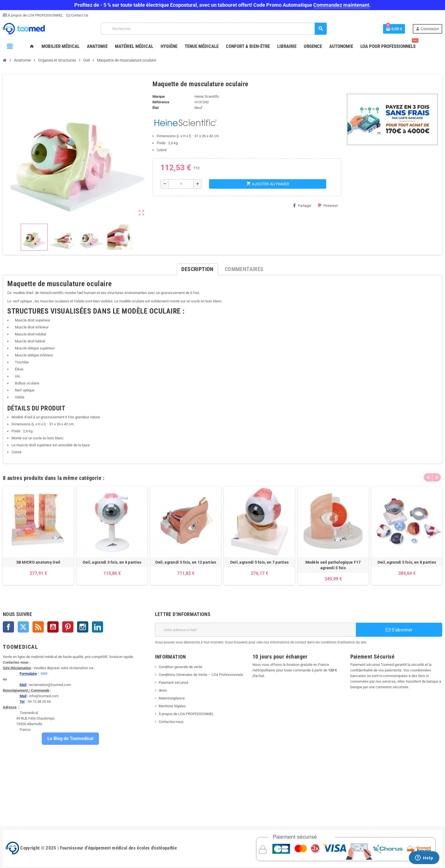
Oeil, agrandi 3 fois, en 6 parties (112, 562)
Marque (159, 96)
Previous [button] (428, 477)
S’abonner (399, 630)
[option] (38, 536)
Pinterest (328, 206)
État (156, 108)
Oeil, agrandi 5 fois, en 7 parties (259, 562)
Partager (302, 206)
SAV (44, 674)
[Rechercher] (214, 29)
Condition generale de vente (180, 667)
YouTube (53, 627)
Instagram (83, 627)
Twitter (23, 627)
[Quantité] (181, 184)
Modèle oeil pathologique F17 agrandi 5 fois (333, 565)
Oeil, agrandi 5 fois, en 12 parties (186, 562)
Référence (161, 102)
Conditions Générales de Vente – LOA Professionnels (201, 675)
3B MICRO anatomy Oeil (38, 562)
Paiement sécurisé (173, 683)
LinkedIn (98, 627)
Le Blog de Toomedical (70, 739)
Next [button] (437, 477)
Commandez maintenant (341, 5)
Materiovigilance (172, 698)
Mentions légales (172, 706)
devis (163, 690)
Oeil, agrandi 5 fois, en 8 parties (407, 562)
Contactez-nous (171, 722)
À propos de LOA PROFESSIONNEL (35, 15)
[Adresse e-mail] (256, 630)
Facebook (8, 627)
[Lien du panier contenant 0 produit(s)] (394, 29)
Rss (38, 627)
